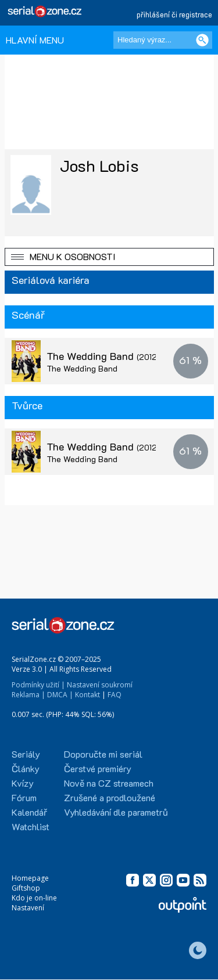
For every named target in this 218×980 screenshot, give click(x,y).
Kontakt (87, 695)
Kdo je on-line (34, 898)
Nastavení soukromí (100, 685)
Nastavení (28, 908)
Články (26, 768)
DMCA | (60, 695)
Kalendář (29, 812)
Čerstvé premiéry (98, 768)
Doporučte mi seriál (103, 754)
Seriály (26, 754)
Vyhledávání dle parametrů (116, 812)
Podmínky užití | (38, 685)
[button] (109, 257)
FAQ (115, 695)
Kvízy (23, 783)
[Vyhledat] (202, 40)
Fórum (24, 797)
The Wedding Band (114, 356)
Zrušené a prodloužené (110, 797)
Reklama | (28, 695)
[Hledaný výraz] (163, 40)
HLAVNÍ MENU (35, 40)
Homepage (30, 878)
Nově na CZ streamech (109, 783)
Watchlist (31, 826)
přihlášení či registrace (174, 14)
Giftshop (26, 888)
